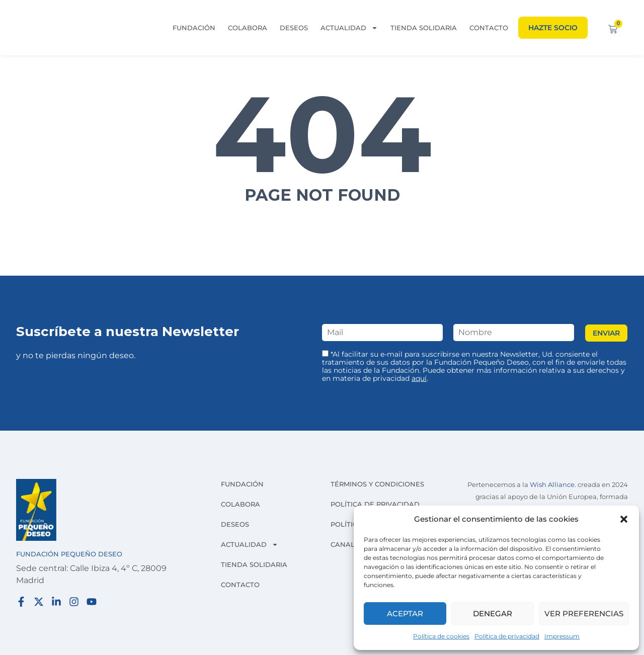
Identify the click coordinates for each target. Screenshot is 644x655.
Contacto (489, 28)
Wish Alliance (552, 485)
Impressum (562, 636)
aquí (419, 378)
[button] (624, 519)
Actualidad (349, 28)
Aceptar (405, 613)
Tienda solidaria (424, 28)
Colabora (248, 28)
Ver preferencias (584, 613)
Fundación (194, 28)
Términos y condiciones (377, 484)
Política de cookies (441, 636)
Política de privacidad (507, 636)
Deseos (294, 28)
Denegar (493, 613)
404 (322, 134)
